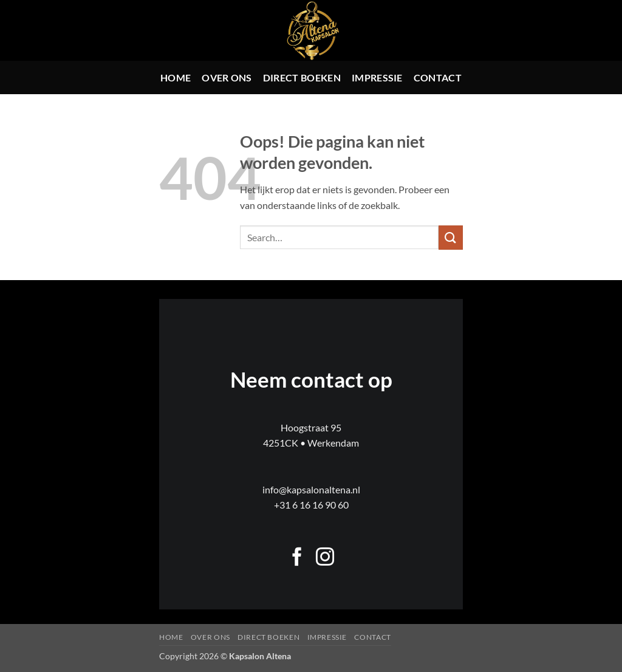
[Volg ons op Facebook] (297, 558)
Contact (438, 77)
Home (176, 77)
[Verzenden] (451, 237)
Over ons (227, 77)
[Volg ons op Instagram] (325, 558)
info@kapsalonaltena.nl (311, 489)
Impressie (377, 77)
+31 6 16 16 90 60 (311, 505)
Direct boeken (302, 77)
